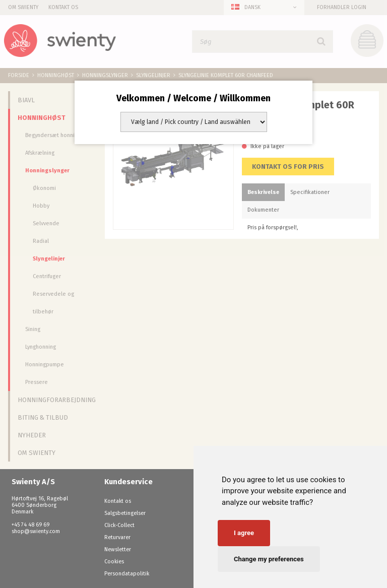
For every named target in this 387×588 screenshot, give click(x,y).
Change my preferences (269, 559)
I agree (244, 533)
